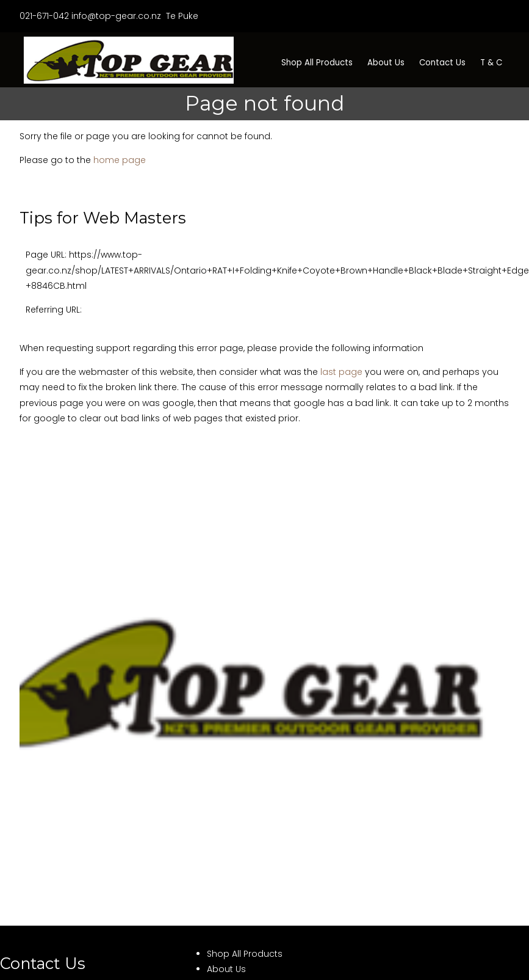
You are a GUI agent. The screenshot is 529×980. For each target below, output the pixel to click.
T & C (491, 63)
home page (120, 160)
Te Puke (181, 16)
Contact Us (442, 63)
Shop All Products (317, 63)
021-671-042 (44, 16)
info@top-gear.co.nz (116, 16)
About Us (386, 63)
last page (341, 372)
